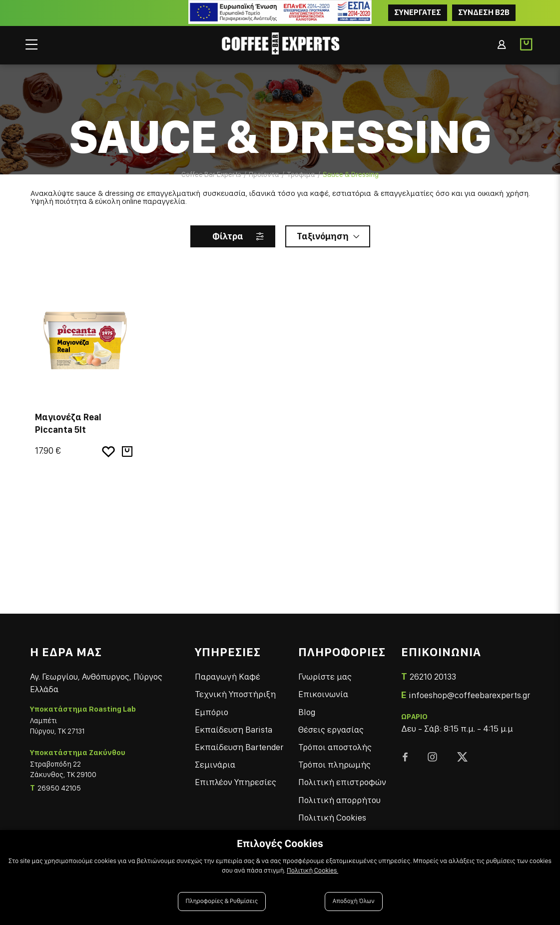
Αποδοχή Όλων (354, 901)
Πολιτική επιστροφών (342, 782)
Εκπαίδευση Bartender (239, 747)
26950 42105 (59, 788)
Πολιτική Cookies (332, 817)
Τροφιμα (301, 174)
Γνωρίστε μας (325, 676)
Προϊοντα (264, 174)
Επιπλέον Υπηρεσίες (236, 782)
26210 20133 (433, 676)
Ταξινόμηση (323, 236)
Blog (307, 712)
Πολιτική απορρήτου (339, 800)
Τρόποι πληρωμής (334, 764)
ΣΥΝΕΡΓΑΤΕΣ (418, 12)
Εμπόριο (212, 712)
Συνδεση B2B (484, 12)
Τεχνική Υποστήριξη (235, 694)
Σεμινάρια (215, 764)
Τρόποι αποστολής (335, 747)
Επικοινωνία (323, 694)
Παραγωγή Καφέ (228, 676)
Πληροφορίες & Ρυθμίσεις (222, 901)
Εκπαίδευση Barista (234, 729)
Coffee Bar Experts (211, 174)
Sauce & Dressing (351, 174)
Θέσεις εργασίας (331, 729)
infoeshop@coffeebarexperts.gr (469, 695)
